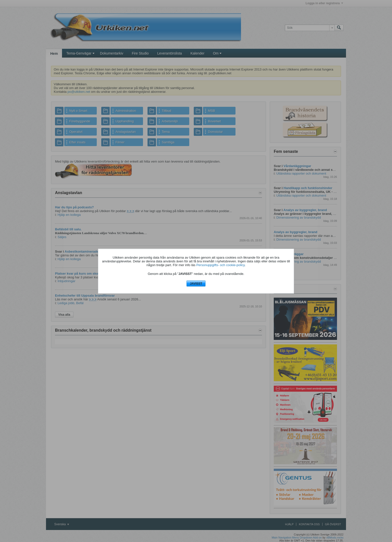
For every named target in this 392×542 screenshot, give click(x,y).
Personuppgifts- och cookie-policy (220, 265)
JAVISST (196, 284)
